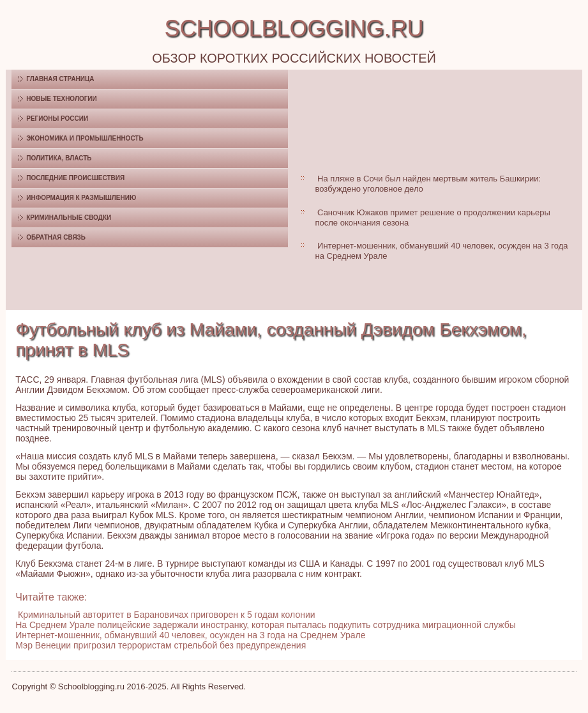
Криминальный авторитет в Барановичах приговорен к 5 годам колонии (166, 615)
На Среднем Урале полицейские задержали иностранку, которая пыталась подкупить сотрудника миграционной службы (266, 625)
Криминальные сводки (69, 218)
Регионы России (57, 119)
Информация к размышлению (81, 198)
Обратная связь (56, 237)
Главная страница (60, 79)
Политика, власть (59, 158)
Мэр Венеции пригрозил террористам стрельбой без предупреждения (161, 645)
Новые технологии (62, 99)
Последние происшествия (75, 178)
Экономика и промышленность (85, 138)
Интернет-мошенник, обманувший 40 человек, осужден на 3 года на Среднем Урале (190, 635)
